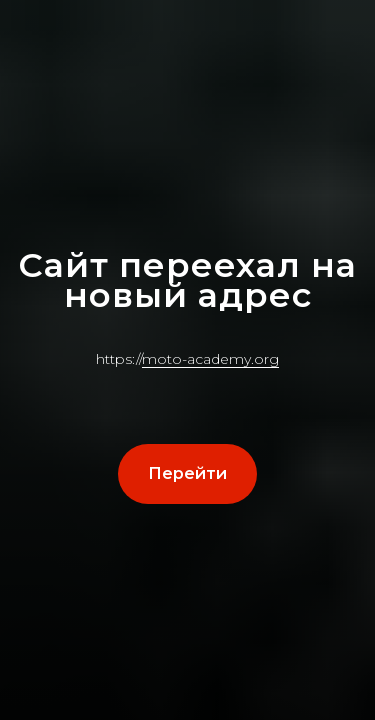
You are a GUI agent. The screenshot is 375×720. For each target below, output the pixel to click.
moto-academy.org (210, 359)
